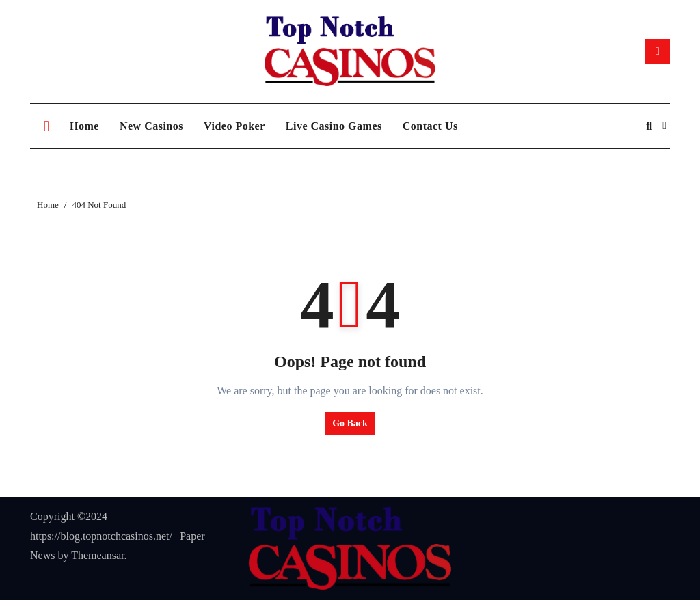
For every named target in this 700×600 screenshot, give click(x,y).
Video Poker (234, 126)
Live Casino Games (334, 126)
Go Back (350, 423)
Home (84, 126)
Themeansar (97, 555)
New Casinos (151, 126)
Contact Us (430, 126)
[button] (664, 126)
